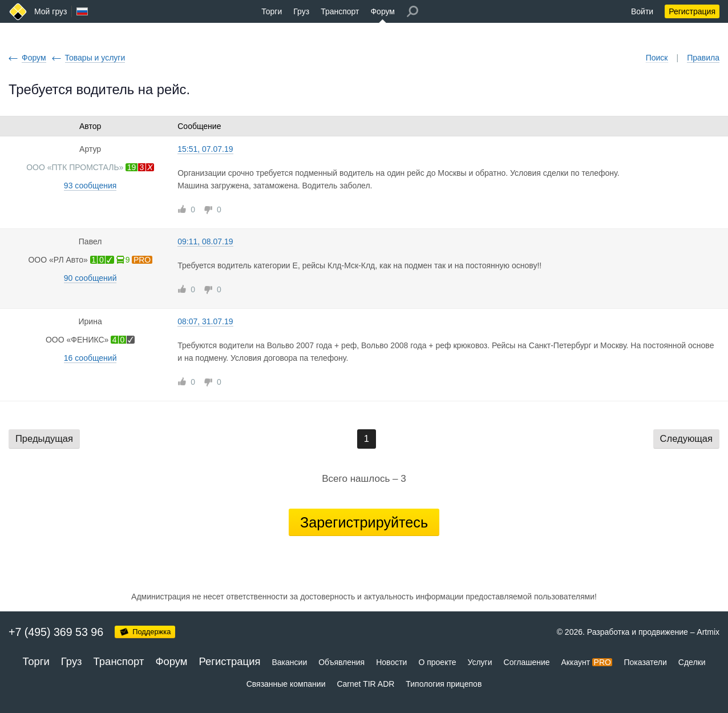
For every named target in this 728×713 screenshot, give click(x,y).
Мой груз (50, 11)
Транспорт (340, 11)
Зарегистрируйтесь (364, 522)
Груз (301, 11)
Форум (383, 11)
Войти (642, 11)
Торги (272, 11)
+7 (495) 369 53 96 (56, 632)
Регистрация (692, 11)
